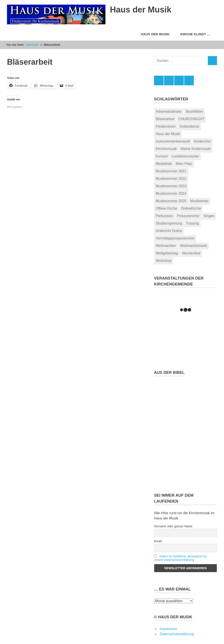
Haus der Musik (141, 10)
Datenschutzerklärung (177, 634)
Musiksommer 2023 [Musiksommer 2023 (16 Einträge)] (171, 186)
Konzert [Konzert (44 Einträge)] (162, 156)
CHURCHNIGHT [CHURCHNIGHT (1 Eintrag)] (191, 119)
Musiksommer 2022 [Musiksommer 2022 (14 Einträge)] (171, 179)
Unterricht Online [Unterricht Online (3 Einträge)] (169, 231)
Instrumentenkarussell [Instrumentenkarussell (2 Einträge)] (173, 141)
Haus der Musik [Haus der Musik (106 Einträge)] (168, 134)
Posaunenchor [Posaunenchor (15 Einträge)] (188, 216)
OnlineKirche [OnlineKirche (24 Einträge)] (191, 208)
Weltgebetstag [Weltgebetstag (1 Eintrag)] (167, 253)
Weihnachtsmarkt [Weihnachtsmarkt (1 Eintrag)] (193, 246)
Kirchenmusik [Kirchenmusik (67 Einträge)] (166, 149)
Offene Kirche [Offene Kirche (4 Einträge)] (166, 208)
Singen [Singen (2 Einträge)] (209, 216)
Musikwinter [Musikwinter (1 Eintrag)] (199, 201)
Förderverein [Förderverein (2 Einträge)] (166, 126)
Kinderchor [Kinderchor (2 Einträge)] (202, 141)
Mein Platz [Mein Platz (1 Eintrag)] (184, 164)
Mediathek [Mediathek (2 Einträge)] (164, 164)
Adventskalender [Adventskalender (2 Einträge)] (169, 111)
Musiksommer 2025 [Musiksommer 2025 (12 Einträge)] (171, 201)
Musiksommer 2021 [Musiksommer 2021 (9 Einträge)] (171, 171)
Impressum (169, 629)
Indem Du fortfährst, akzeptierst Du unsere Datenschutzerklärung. (180, 558)
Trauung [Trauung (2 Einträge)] (192, 223)
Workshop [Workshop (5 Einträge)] (164, 261)
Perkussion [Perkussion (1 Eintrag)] (164, 216)
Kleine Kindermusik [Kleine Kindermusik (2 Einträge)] (196, 149)
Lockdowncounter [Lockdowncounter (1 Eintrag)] (185, 156)
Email (158, 541)
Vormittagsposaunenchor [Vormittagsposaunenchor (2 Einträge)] (175, 238)
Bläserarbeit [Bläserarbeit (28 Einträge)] (165, 119)
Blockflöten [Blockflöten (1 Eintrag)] (194, 111)
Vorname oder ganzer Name (173, 526)
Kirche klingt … (198, 34)
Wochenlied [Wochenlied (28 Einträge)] (191, 253)
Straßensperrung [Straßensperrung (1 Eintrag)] (169, 223)
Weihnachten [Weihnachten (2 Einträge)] (166, 246)
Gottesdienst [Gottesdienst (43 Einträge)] (189, 126)
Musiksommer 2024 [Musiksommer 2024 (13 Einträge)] (171, 194)
